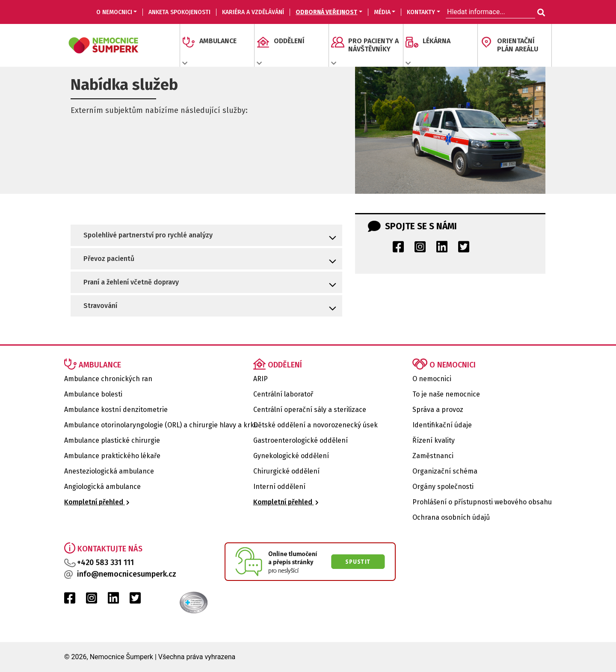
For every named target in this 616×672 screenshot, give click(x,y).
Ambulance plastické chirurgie (112, 440)
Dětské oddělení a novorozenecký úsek (315, 425)
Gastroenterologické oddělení (301, 440)
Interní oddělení (279, 487)
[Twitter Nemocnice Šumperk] (464, 249)
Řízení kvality (434, 440)
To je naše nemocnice (446, 394)
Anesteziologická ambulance (109, 471)
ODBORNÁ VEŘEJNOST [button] (326, 12)
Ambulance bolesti (93, 394)
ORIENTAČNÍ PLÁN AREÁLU (518, 45)
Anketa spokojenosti (179, 12)
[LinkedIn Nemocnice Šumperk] (442, 249)
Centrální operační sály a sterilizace (310, 410)
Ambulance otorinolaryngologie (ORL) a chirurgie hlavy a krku (161, 425)
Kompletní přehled (97, 502)
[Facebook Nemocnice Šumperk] (398, 249)
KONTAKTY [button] (421, 12)
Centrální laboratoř (283, 394)
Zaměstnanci (433, 456)
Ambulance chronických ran (108, 379)
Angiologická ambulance (102, 487)
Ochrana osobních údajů (451, 517)
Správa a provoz (438, 410)
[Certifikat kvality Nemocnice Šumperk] (179, 602)
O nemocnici (432, 379)
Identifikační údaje (442, 425)
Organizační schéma (445, 471)
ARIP (261, 379)
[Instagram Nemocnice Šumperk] (420, 249)
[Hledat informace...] (540, 13)
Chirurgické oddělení (286, 471)
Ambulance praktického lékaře (112, 456)
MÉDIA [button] (382, 12)
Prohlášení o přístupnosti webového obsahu (482, 502)
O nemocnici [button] (114, 12)
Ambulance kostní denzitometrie (116, 410)
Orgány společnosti (443, 487)
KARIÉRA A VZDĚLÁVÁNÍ (253, 12)
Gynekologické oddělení (291, 456)
